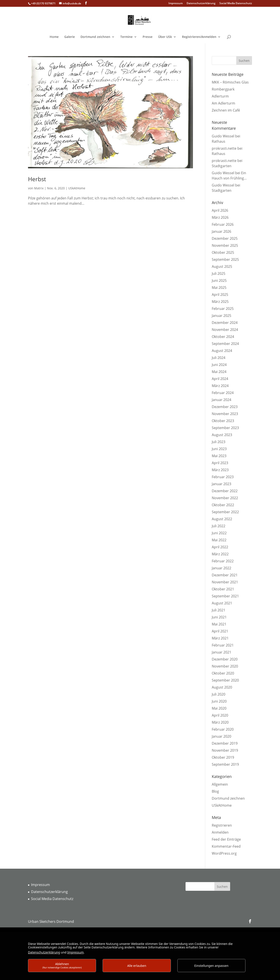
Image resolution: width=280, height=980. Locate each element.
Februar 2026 (223, 224)
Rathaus (219, 141)
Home (54, 37)
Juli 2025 (219, 273)
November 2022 (225, 498)
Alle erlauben (137, 966)
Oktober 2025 (223, 252)
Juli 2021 (219, 610)
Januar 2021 (221, 652)
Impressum (176, 4)
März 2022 (220, 554)
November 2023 (225, 414)
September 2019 (225, 764)
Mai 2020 (219, 708)
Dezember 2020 (225, 659)
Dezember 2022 (225, 491)
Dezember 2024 (225, 323)
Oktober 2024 (223, 337)
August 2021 (222, 603)
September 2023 (225, 428)
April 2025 (220, 295)
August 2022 (222, 519)
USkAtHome (77, 188)
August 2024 (222, 351)
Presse (148, 37)
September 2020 (225, 680)
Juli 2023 (219, 442)
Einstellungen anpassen (211, 966)
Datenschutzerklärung (201, 4)
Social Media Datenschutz (236, 4)
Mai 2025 (219, 288)
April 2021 (220, 631)
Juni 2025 (219, 281)
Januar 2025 (221, 316)
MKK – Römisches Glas (230, 82)
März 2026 (220, 217)
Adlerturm (220, 96)
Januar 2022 (221, 568)
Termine (126, 37)
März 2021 (220, 638)
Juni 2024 (219, 365)
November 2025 (225, 245)
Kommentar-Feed (226, 846)
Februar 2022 (223, 561)
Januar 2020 (221, 736)
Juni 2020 (219, 701)
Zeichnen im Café (226, 110)
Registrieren (222, 825)
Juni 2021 (219, 617)
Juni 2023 (219, 449)
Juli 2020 (219, 694)
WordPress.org (224, 853)
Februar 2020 (223, 729)
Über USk (165, 37)
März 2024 (220, 386)
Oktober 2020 (223, 673)
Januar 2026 (221, 231)
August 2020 (222, 687)
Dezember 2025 (225, 238)
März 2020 (220, 722)
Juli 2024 (219, 358)
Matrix (39, 188)
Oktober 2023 (223, 421)
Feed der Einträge (226, 839)
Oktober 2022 (223, 505)
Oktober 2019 (223, 757)
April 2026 (220, 210)
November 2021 (225, 582)
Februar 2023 (223, 477)
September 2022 (225, 512)
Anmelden (220, 832)
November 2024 (225, 330)
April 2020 (220, 715)
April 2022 (220, 547)
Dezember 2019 (225, 743)
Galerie (70, 37)
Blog (215, 791)
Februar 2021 (223, 645)
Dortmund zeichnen (95, 37)
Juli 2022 (219, 526)
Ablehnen (62, 965)
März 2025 (220, 302)
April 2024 (220, 379)
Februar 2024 (223, 393)
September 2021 (225, 596)
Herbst (37, 179)
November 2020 (225, 666)
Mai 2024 (219, 372)
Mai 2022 (219, 540)
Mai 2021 (219, 624)
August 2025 (222, 266)
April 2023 (220, 463)
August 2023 (222, 435)
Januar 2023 (221, 484)
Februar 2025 (223, 309)
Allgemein (220, 784)
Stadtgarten (222, 166)
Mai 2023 (219, 456)
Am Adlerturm (223, 103)
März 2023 (220, 470)
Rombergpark (223, 89)
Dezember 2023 (225, 407)
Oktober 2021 (223, 589)
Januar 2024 (221, 400)
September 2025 (225, 259)
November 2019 (225, 750)
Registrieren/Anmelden (199, 37)
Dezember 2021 (225, 575)
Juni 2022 (219, 533)
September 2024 (225, 344)
